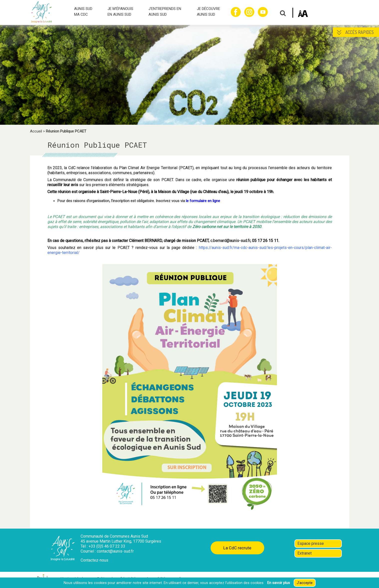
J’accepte (305, 583)
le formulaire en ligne (203, 201)
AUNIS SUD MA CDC (83, 12)
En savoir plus (279, 583)
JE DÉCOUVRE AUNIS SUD (208, 12)
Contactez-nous (94, 560)
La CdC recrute (237, 548)
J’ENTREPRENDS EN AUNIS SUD (165, 12)
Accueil (36, 131)
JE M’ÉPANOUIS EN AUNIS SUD (120, 12)
